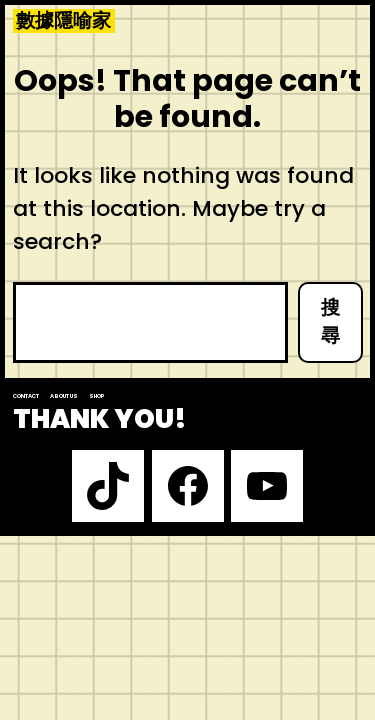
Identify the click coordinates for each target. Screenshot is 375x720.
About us (64, 396)
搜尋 (330, 322)
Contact (26, 396)
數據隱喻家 (63, 21)
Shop (97, 396)
